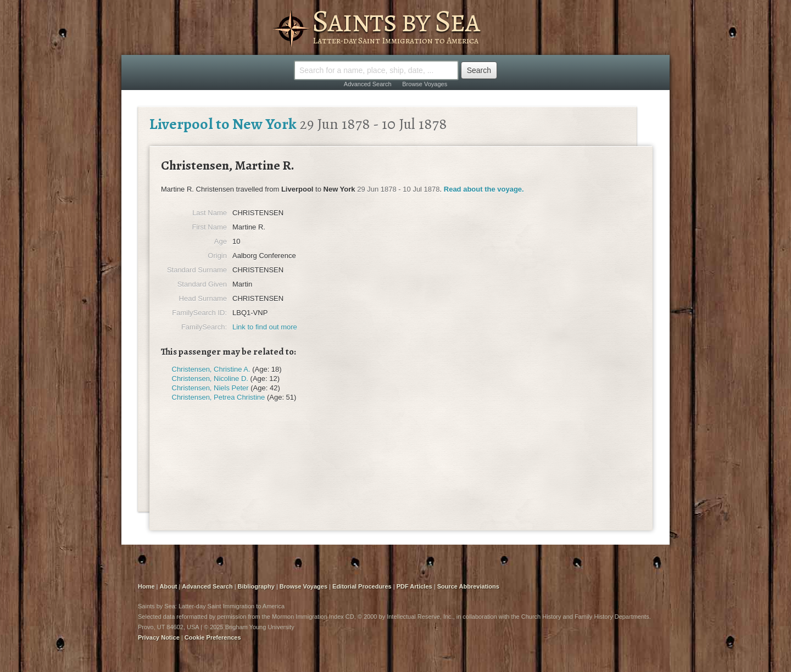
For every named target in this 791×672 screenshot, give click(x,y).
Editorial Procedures (362, 586)
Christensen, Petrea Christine (219, 397)
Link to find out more (265, 327)
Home (146, 586)
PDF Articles (414, 586)
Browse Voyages (425, 84)
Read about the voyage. (484, 189)
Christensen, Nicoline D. (210, 379)
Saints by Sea (396, 21)
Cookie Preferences (213, 637)
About (169, 586)
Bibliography (256, 586)
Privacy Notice (159, 637)
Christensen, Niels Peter (210, 388)
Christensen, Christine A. (211, 369)
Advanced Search (368, 84)
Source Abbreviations (468, 586)
